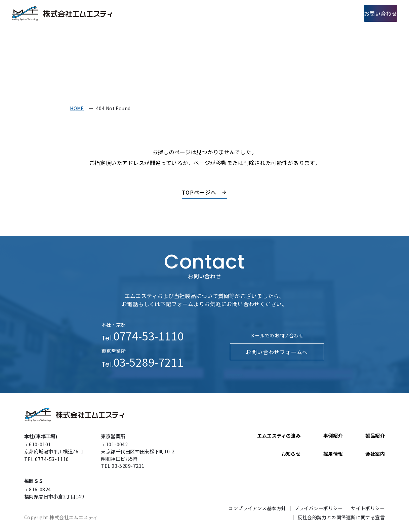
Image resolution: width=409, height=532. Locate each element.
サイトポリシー (368, 508)
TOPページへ (199, 192)
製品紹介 (234, 13)
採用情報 (328, 13)
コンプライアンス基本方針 (257, 508)
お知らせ (291, 454)
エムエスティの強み (188, 13)
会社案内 (296, 13)
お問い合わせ (373, 13)
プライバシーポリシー (319, 508)
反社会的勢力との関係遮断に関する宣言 (341, 517)
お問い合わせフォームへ (277, 352)
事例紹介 (265, 13)
